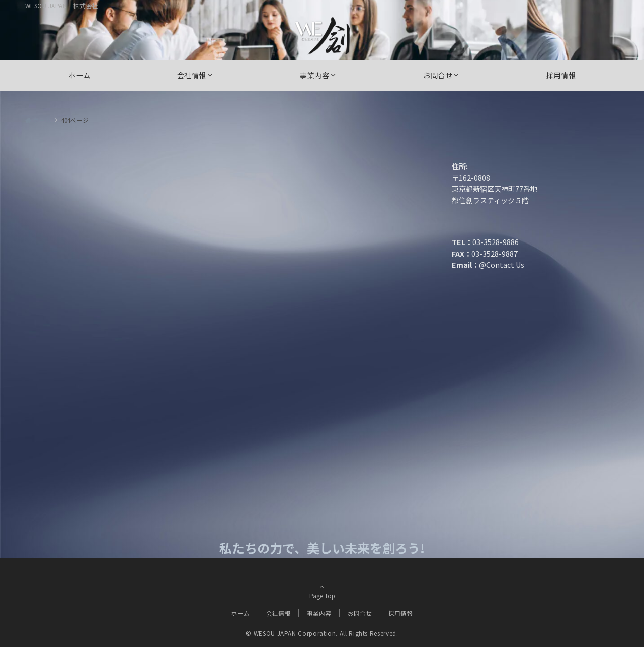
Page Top (322, 598)
